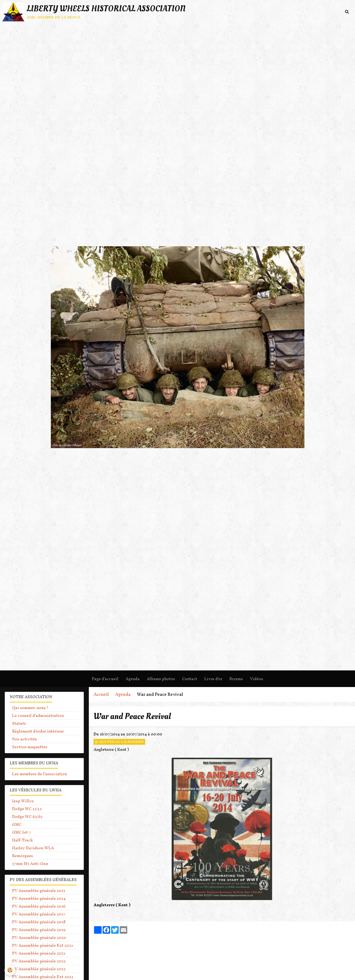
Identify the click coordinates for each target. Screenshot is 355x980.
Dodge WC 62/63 (27, 817)
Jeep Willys (23, 801)
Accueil (101, 694)
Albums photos (161, 679)
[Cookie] (10, 970)
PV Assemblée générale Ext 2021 (43, 945)
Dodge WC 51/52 (27, 809)
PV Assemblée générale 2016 (39, 906)
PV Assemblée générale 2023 (39, 969)
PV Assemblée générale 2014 (39, 898)
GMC (17, 824)
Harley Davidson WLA (33, 848)
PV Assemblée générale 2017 (39, 914)
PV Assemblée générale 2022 (39, 961)
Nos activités (24, 739)
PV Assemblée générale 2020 (39, 938)
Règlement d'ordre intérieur (38, 731)
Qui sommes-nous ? (30, 708)
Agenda (133, 679)
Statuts (19, 723)
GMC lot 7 (21, 832)
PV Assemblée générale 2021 (39, 953)
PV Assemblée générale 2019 (39, 930)
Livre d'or (213, 679)
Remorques (23, 856)
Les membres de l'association (40, 774)
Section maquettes (30, 747)
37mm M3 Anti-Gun (30, 864)
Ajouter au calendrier (119, 742)
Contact (190, 679)
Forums (236, 679)
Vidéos (257, 679)
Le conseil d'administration (38, 715)
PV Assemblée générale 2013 (39, 891)
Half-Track (22, 840)
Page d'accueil (105, 679)
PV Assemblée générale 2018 (39, 922)
